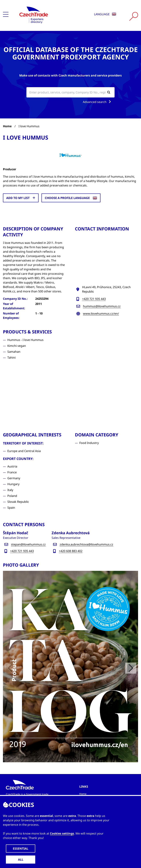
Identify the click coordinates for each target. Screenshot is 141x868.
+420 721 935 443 (94, 299)
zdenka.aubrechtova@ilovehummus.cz (86, 544)
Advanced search (98, 102)
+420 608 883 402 (71, 551)
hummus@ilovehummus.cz (102, 306)
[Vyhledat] (134, 16)
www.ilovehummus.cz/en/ (101, 314)
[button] (131, 668)
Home (7, 126)
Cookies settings (62, 833)
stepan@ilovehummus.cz (28, 544)
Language (105, 14)
